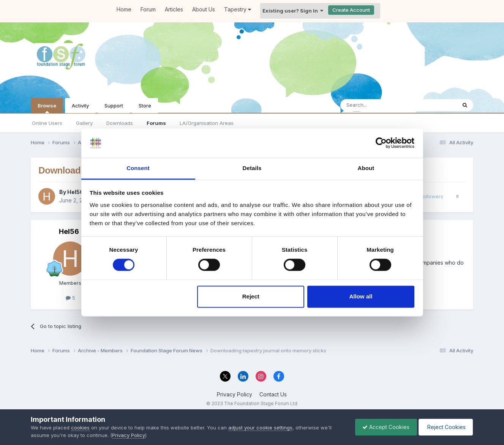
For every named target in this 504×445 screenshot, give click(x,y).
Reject (251, 296)
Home (124, 9)
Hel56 (75, 192)
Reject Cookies (445, 427)
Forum (148, 9)
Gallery (84, 123)
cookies (80, 428)
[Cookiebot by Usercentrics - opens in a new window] (381, 143)
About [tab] (366, 168)
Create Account (351, 10)
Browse (47, 108)
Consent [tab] (138, 168)
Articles (174, 9)
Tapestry (238, 9)
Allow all (361, 296)
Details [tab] (252, 168)
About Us (204, 9)
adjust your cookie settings (260, 428)
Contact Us (273, 394)
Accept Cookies (384, 427)
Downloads (120, 123)
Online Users (47, 123)
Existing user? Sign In (293, 11)
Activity (80, 106)
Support (114, 106)
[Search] (379, 105)
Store (145, 106)
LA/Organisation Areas (207, 123)
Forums (156, 123)
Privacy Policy (235, 394)
